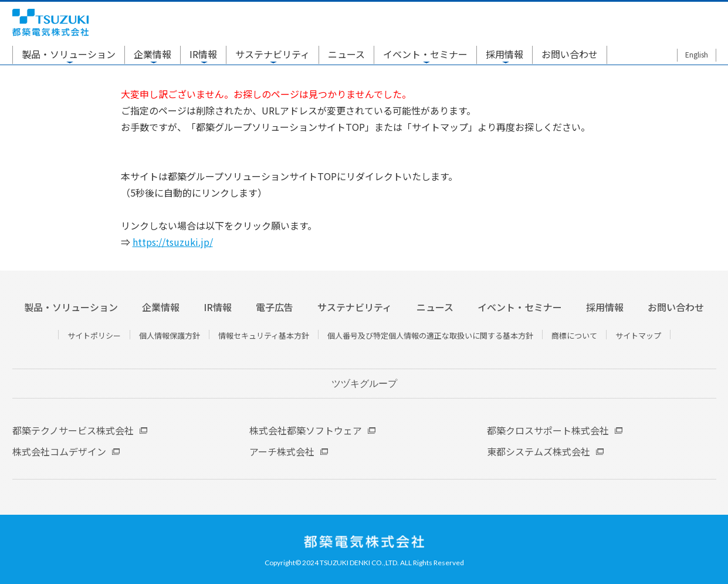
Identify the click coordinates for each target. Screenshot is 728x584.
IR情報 (203, 54)
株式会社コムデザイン (59, 451)
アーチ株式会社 (282, 451)
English (697, 54)
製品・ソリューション (69, 54)
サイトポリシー (94, 335)
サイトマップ (638, 335)
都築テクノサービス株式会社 (73, 430)
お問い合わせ (570, 54)
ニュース (346, 54)
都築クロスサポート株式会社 (548, 430)
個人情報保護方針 (170, 335)
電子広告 (275, 307)
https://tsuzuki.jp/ (173, 242)
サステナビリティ (272, 54)
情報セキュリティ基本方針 (264, 335)
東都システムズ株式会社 (539, 451)
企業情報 (153, 54)
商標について (574, 335)
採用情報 (504, 54)
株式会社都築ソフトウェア (306, 430)
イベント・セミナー (425, 54)
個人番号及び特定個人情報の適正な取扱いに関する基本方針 (430, 335)
